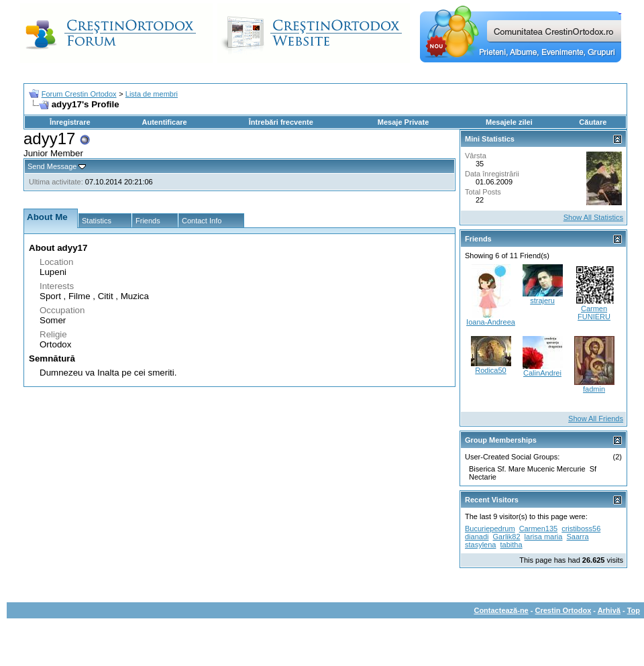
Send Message (52, 166)
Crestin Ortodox (563, 610)
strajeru (542, 300)
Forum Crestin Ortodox (79, 94)
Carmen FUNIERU (594, 313)
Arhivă (609, 610)
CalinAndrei (542, 373)
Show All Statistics (593, 217)
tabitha (512, 545)
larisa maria (544, 537)
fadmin (594, 389)
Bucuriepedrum (490, 529)
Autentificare (164, 122)
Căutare (593, 122)
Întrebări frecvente (281, 122)
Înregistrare (70, 122)
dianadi (477, 537)
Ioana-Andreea (491, 322)
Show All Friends (596, 419)
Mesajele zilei (509, 122)
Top (634, 610)
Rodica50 (490, 370)
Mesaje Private (403, 122)
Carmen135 (538, 529)
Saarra (578, 537)
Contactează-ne (501, 610)
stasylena (480, 545)
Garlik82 (507, 537)
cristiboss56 (581, 529)
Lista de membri (152, 94)
